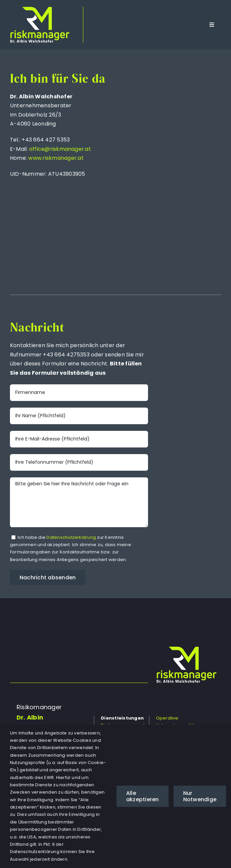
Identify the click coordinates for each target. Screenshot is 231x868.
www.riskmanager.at (56, 158)
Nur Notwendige (200, 796)
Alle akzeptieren (143, 796)
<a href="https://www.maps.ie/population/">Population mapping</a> (170, 169)
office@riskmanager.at (60, 149)
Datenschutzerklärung (71, 537)
